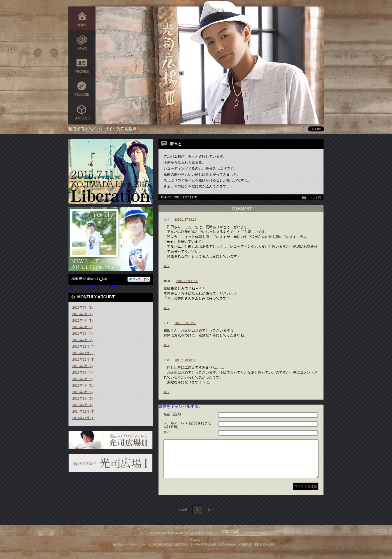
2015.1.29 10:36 (185, 360)
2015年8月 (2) (82, 366)
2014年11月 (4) (83, 418)
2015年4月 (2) (82, 385)
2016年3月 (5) (82, 327)
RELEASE (82, 89)
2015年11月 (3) (83, 353)
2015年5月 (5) (82, 379)
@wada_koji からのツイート (94, 287)
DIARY (166, 197)
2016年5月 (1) (82, 314)
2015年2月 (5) (82, 398)
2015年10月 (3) (83, 359)
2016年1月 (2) (82, 340)
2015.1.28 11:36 (187, 281)
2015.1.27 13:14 (185, 220)
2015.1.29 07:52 (185, 323)
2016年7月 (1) (82, 307)
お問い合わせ (227, 552)
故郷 (184, 517)
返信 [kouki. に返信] (166, 308)
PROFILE (82, 66)
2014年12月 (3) (83, 411)
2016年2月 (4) (82, 333)
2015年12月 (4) (83, 346)
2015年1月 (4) (82, 405)
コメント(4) (314, 198)
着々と (176, 144)
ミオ (166, 219)
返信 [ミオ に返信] (166, 266)
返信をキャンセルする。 (180, 406)
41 (209, 517)
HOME (82, 18)
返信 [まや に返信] (166, 345)
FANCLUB (82, 113)
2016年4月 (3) (82, 320)
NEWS (82, 42)
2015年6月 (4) (82, 372)
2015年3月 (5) (82, 392)
